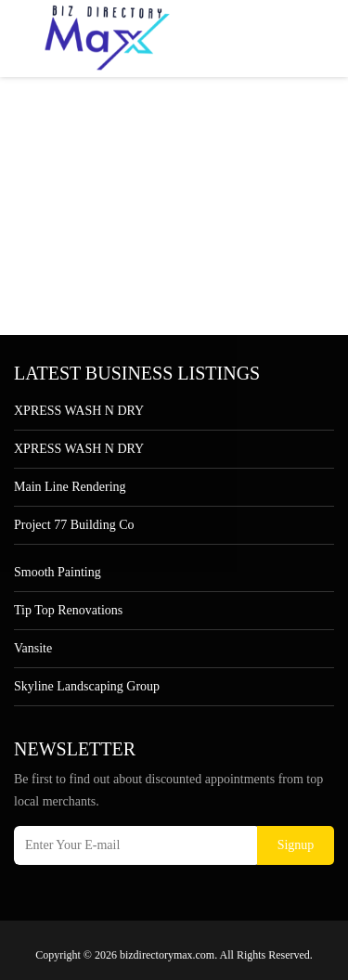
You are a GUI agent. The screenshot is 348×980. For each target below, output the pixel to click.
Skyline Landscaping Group (87, 686)
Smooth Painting (58, 572)
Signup (296, 845)
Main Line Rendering (70, 487)
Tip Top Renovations (68, 610)
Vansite (33, 648)
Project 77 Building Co (74, 525)
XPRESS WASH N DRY (79, 411)
